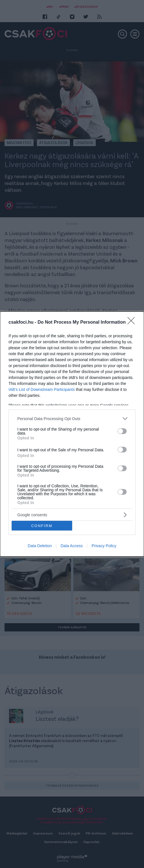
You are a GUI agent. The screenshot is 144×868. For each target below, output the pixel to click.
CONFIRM (42, 525)
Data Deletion (40, 546)
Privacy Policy (104, 546)
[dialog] (72, 434)
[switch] (122, 431)
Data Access (72, 546)
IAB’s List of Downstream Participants (42, 389)
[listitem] (72, 419)
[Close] (133, 323)
